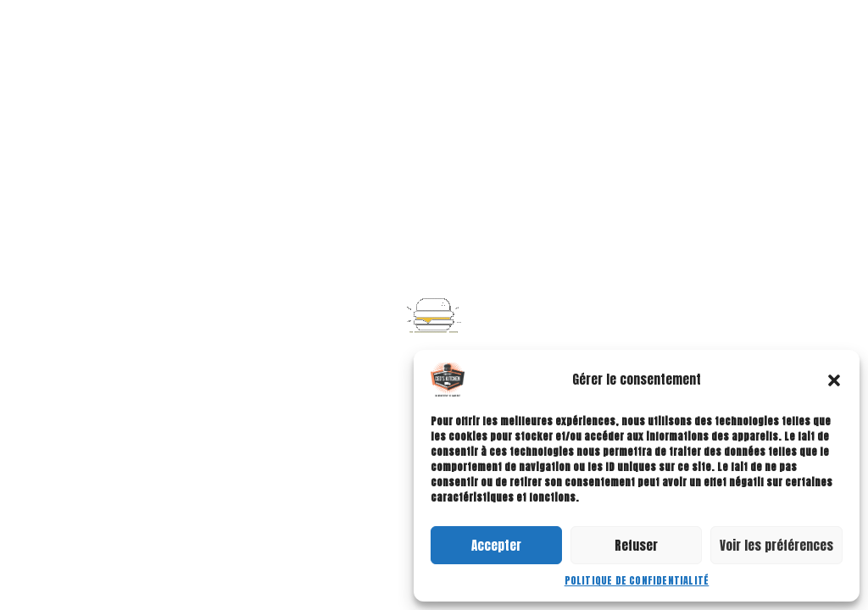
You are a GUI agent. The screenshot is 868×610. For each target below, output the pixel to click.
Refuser (636, 545)
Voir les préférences (776, 545)
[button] (834, 380)
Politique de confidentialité (637, 580)
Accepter (496, 545)
